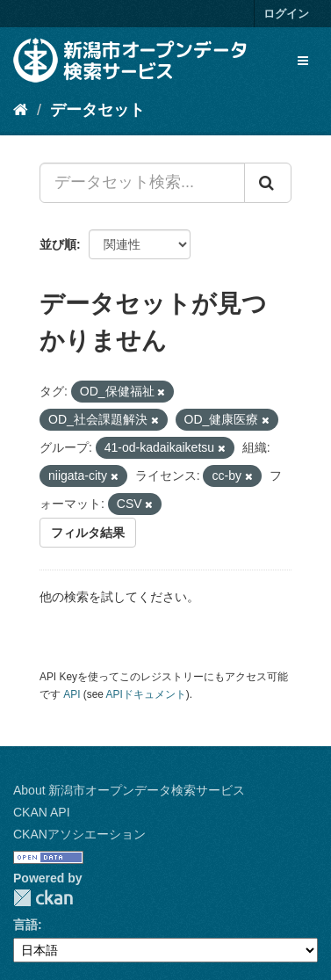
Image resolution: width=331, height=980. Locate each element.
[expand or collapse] (303, 61)
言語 (25, 925)
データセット (97, 110)
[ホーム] (21, 110)
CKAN (43, 898)
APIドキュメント (146, 694)
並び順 (58, 244)
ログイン (286, 14)
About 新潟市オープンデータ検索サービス (129, 790)
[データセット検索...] (142, 183)
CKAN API (42, 812)
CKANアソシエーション (79, 834)
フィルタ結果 (88, 533)
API (72, 694)
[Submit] (268, 183)
